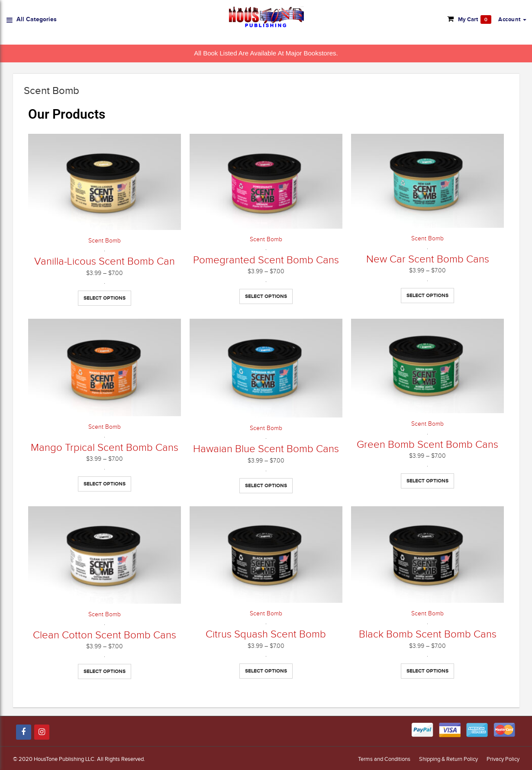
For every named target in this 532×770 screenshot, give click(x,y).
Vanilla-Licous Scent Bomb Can (105, 261)
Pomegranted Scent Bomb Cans (266, 260)
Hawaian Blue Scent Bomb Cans (266, 449)
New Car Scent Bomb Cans (428, 259)
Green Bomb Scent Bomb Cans (427, 444)
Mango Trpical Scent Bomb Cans (105, 447)
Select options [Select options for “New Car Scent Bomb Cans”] (427, 295)
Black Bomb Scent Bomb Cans (428, 634)
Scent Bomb (105, 241)
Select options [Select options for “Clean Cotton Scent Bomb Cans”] (105, 671)
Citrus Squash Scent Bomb (266, 634)
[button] (512, 19)
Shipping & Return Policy (448, 759)
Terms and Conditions (384, 759)
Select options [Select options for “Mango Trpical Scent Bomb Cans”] (105, 484)
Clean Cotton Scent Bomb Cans (105, 635)
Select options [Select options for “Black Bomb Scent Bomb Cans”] (427, 671)
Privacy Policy (503, 759)
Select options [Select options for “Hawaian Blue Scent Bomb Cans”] (266, 485)
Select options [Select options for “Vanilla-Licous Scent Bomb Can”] (105, 298)
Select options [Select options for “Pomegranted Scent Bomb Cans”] (266, 296)
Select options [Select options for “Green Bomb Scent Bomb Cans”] (427, 481)
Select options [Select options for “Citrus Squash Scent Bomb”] (266, 671)
